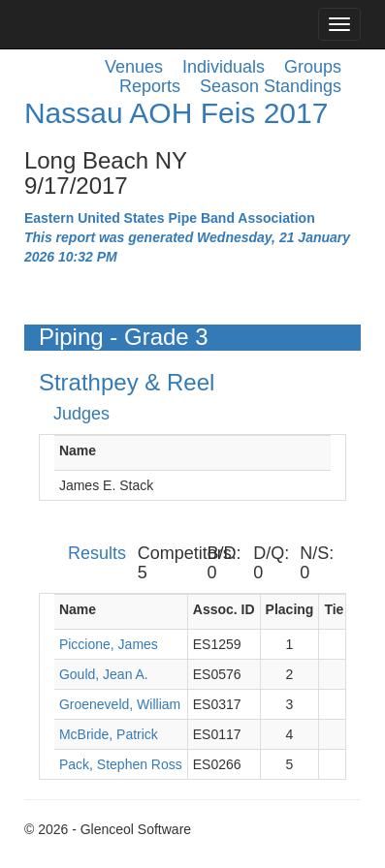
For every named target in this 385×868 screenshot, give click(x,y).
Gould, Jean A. (104, 674)
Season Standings (271, 86)
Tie (334, 609)
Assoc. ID (224, 609)
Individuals (224, 67)
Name (78, 450)
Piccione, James (109, 644)
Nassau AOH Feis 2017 (176, 113)
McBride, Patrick (109, 734)
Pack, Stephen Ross (121, 764)
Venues (134, 67)
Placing (290, 609)
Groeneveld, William (120, 704)
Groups (313, 67)
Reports (150, 86)
